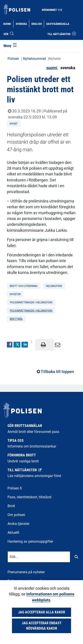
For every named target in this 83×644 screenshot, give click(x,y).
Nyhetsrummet (34, 59)
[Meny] (11, 46)
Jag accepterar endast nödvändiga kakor (42, 626)
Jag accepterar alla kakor (42, 612)
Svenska (22, 24)
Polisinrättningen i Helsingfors (31, 311)
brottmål (16, 319)
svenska (68, 68)
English (38, 24)
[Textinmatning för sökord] (39, 557)
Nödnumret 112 (52, 10)
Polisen (13, 59)
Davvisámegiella (58, 24)
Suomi (8, 24)
